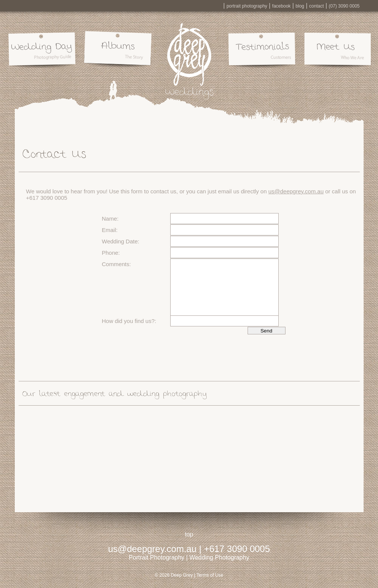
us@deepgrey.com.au (296, 191)
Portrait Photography (157, 557)
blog (300, 6)
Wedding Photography (219, 557)
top (189, 534)
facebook (282, 6)
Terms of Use (210, 575)
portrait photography (247, 6)
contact (316, 6)
